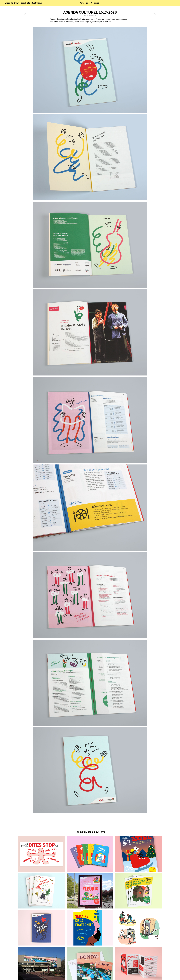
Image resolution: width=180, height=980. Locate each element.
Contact (95, 3)
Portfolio (84, 3)
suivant (155, 14)
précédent (25, 14)
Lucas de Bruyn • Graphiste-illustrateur (23, 3)
